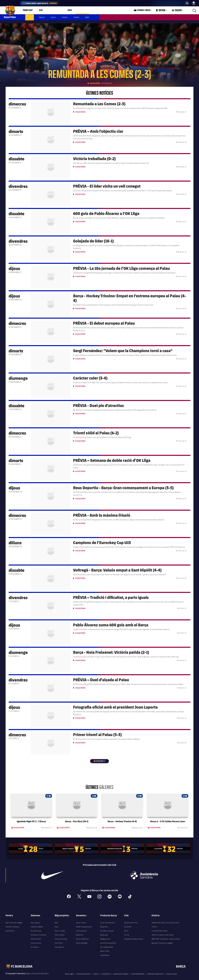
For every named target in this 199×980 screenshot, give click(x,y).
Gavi (56, 920)
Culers (178, 11)
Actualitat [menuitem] (30, 17)
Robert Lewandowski (84, 924)
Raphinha (80, 932)
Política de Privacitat (84, 971)
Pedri (57, 924)
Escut (126, 928)
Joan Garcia (10, 928)
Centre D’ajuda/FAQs (138, 971)
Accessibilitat (106, 971)
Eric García (35, 944)
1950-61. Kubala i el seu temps (163, 932)
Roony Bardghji (82, 940)
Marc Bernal (59, 944)
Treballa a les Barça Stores (134, 936)
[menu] (194, 3)
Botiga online (105, 936)
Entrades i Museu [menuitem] (147, 10)
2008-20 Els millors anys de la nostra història (165, 922)
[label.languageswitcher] (187, 3)
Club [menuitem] (41, 10)
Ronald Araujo (36, 928)
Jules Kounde (36, 940)
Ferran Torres (81, 920)
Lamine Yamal (81, 928)
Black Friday (105, 948)
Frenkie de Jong (61, 936)
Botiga (163, 11)
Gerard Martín (36, 936)
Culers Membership (108, 920)
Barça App (104, 932)
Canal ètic (128, 924)
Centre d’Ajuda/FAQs (108, 940)
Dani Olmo (59, 940)
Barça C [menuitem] (42, 17)
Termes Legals (69, 971)
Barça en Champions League (162, 940)
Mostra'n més (101, 758)
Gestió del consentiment (155, 971)
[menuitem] (194, 3)
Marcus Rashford (82, 936)
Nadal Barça (105, 952)
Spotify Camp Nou (131, 920)
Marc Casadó (60, 932)
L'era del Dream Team (160, 928)
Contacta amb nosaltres (121, 971)
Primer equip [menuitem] (28, 10)
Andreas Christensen (39, 932)
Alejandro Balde (37, 924)
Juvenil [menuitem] (65, 17)
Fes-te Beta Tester (107, 944)
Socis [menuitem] (67, 10)
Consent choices (172, 971)
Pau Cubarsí (35, 920)
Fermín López (60, 928)
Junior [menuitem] (53, 17)
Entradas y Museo (107, 928)
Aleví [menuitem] (87, 17)
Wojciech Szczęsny (13, 924)
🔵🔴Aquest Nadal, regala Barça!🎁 (40, 3)
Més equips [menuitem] (79, 10)
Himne (127, 932)
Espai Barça (53, 10)
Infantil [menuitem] (76, 17)
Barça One (104, 924)
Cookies (96, 971)
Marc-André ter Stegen (14, 920)
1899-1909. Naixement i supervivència (166, 936)
